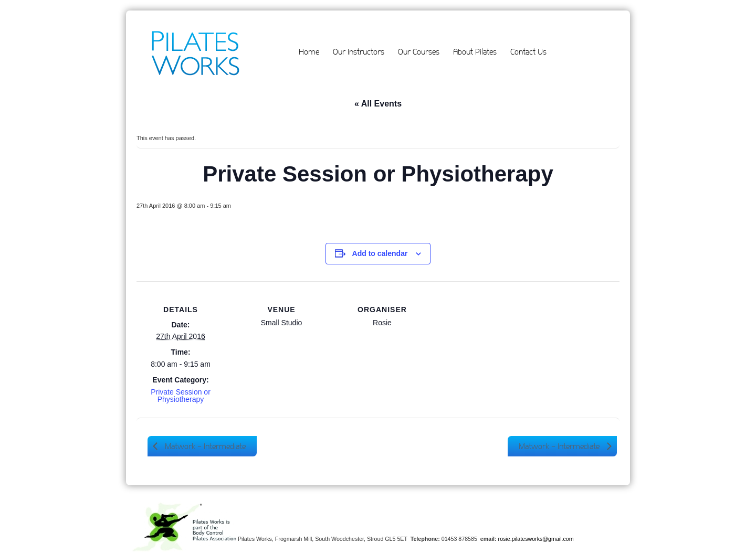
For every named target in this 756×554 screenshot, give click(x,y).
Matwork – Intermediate (204, 446)
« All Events (378, 104)
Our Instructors (359, 52)
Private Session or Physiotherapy (181, 396)
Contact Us (528, 52)
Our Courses (419, 52)
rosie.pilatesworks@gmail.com (536, 539)
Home (309, 52)
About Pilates (475, 52)
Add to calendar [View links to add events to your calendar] (380, 253)
